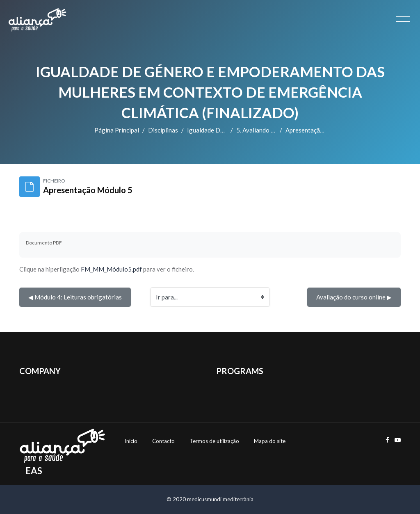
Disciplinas (163, 130)
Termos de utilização (214, 441)
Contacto (163, 441)
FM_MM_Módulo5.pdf (111, 269)
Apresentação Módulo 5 (318, 130)
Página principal (117, 130)
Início (131, 441)
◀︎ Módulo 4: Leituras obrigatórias (75, 297)
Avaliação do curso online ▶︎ (354, 297)
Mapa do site (270, 441)
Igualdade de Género (216, 130)
